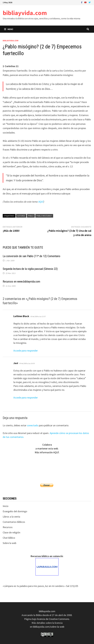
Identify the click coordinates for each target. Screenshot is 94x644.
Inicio (6, 506)
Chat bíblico (9, 538)
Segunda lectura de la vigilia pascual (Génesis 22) (30, 269)
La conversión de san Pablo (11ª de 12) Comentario (31, 256)
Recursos (8, 527)
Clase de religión (11, 532)
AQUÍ (41, 202)
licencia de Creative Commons (53, 619)
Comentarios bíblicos (14, 522)
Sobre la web (9, 543)
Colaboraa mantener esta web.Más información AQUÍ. (47, 448)
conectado (33, 425)
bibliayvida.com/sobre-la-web (49, 627)
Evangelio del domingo (15, 511)
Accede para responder (26, 351)
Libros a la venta (11, 517)
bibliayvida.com (25, 13)
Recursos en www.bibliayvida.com (21, 282)
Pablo (31, 216)
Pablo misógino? (44, 216)
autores (21, 216)
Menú (9, 29)
